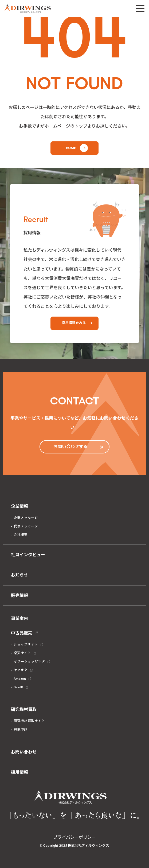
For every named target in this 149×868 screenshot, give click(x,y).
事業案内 (19, 618)
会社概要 (21, 535)
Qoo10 (18, 687)
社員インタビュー (28, 555)
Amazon (20, 679)
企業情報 (19, 506)
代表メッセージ (26, 526)
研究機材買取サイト (29, 721)
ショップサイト (26, 644)
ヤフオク (21, 670)
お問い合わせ (24, 752)
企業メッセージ (26, 518)
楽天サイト (22, 653)
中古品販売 (22, 633)
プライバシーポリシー (74, 837)
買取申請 (21, 729)
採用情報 (19, 772)
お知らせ (19, 575)
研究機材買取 (24, 709)
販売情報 (19, 595)
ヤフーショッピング (29, 662)
